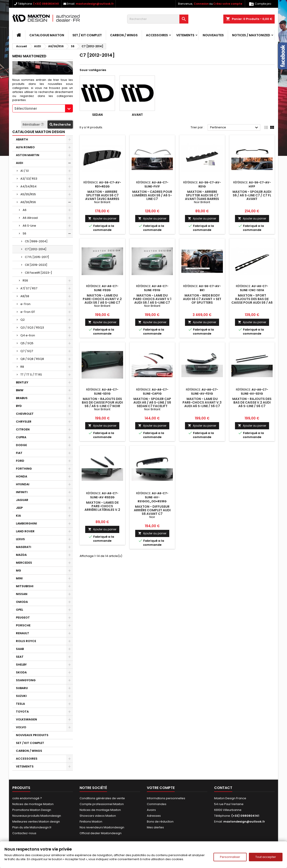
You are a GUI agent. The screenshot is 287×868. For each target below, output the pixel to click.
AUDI (20, 163)
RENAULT (23, 633)
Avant (137, 115)
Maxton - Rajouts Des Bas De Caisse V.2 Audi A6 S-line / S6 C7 (252, 402)
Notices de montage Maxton (33, 804)
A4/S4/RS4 (28, 186)
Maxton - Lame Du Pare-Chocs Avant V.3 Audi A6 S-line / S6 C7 (202, 402)
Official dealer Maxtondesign (101, 833)
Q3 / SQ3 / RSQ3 (32, 328)
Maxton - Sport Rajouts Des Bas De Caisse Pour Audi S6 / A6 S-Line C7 (252, 301)
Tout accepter (266, 857)
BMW (20, 390)
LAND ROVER (25, 531)
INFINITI (22, 492)
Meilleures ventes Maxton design (36, 822)
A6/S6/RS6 (28, 202)
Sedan (97, 115)
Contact (223, 788)
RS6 (25, 280)
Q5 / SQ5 (27, 343)
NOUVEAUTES (213, 35)
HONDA (22, 476)
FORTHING (24, 469)
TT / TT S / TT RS (31, 375)
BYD (19, 406)
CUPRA (21, 437)
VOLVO (21, 727)
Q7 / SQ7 (27, 351)
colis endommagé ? (27, 798)
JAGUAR (22, 500)
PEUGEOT (23, 618)
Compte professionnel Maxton (102, 804)
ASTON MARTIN (28, 155)
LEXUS (20, 539)
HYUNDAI (23, 484)
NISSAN (22, 594)
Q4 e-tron (28, 335)
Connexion (201, 4)
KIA (18, 516)
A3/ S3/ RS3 (29, 179)
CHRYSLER (24, 422)
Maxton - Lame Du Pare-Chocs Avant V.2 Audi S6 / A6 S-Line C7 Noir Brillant (102, 301)
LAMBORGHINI (26, 523)
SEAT (20, 657)
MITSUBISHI (25, 586)
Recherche (60, 125)
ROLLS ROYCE (26, 641)
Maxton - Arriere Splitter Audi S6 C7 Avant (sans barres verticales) (202, 197)
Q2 (23, 320)
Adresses (154, 816)
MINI (19, 578)
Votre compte (161, 788)
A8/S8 (25, 296)
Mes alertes (155, 827)
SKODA (21, 672)
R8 (22, 367)
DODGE (21, 445)
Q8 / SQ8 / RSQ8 (32, 359)
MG (18, 570)
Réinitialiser (34, 125)
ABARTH (22, 139)
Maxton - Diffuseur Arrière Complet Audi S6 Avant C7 (152, 510)
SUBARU (22, 688)
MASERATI (24, 547)
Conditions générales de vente (102, 798)
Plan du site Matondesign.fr (32, 827)
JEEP (19, 508)
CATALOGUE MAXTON (47, 35)
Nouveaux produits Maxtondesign (37, 816)
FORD (20, 461)
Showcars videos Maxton (98, 816)
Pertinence (235, 128)
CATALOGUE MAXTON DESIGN (39, 132)
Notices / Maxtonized (251, 35)
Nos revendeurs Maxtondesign (102, 827)
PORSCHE (23, 625)
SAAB (20, 649)
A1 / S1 (25, 171)
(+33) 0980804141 (46, 4)
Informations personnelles (166, 798)
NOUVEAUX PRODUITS (32, 735)
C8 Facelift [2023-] (38, 273)
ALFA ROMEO (25, 147)
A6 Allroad (30, 218)
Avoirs (151, 810)
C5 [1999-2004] (36, 241)
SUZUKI (21, 696)
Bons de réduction (160, 822)
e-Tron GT (28, 312)
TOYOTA (22, 712)
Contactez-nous (24, 833)
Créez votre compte (228, 4)
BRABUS (22, 398)
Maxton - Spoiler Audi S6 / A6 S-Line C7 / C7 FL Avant (252, 195)
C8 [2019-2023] (36, 265)
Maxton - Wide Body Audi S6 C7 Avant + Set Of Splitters (202, 299)
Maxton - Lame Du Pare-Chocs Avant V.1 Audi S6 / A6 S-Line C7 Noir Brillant (152, 301)
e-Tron (25, 304)
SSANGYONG (26, 680)
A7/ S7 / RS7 (29, 288)
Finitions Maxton (91, 822)
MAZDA (21, 555)
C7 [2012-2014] (36, 249)
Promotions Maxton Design (32, 810)
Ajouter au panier (102, 218)
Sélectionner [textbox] (26, 108)
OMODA (22, 602)
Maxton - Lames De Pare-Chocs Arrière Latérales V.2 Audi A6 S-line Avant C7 (102, 508)
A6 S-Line (29, 226)
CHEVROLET (25, 414)
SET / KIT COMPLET (87, 35)
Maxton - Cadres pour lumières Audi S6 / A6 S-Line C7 (152, 195)
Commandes (157, 804)
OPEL (20, 610)
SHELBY (21, 665)
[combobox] (43, 108)
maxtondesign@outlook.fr (95, 4)
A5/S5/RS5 (28, 194)
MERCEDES (24, 563)
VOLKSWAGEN (26, 719)
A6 (25, 210)
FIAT (19, 453)
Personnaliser (230, 857)
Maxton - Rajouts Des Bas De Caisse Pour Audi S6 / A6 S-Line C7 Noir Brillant (102, 404)
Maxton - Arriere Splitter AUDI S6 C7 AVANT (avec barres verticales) (102, 197)
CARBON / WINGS (124, 35)
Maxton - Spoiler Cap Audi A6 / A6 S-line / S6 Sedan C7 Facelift (152, 402)
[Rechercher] (158, 19)
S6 (24, 233)
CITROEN (23, 429)
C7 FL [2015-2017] (37, 257)
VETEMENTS (185, 35)
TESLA (20, 704)
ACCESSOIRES (157, 35)
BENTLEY (22, 382)
